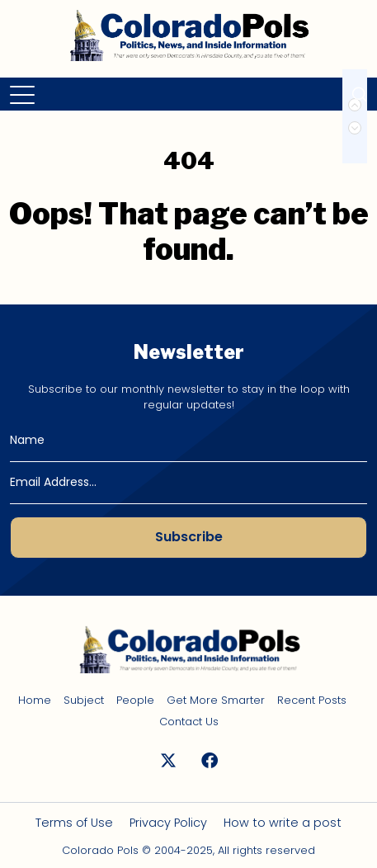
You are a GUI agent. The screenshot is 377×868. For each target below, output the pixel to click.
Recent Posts (312, 700)
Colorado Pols (100, 850)
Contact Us (189, 722)
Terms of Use (74, 823)
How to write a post (283, 823)
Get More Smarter (216, 700)
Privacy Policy (168, 823)
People (135, 700)
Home (35, 700)
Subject (84, 700)
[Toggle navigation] (24, 94)
